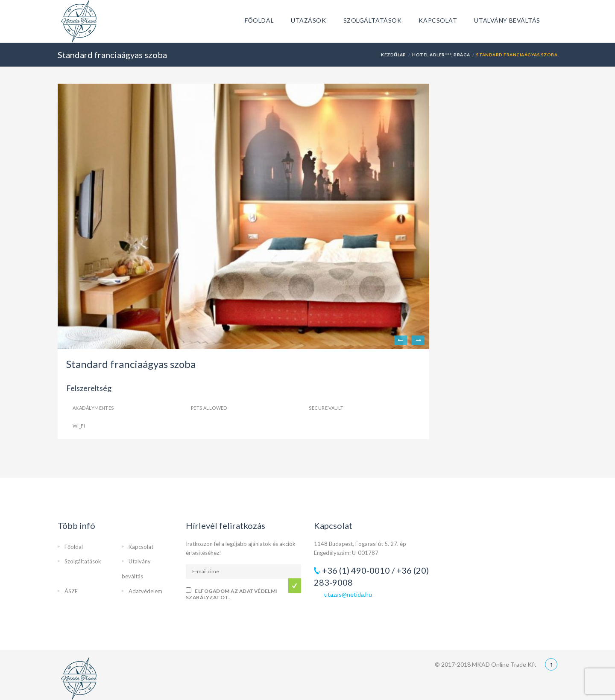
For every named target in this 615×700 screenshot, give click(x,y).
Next (418, 340)
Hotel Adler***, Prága (441, 55)
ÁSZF (71, 591)
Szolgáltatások (373, 20)
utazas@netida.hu (348, 594)
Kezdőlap (394, 55)
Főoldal (259, 20)
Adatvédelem (145, 591)
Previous (401, 340)
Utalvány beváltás (507, 20)
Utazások (308, 20)
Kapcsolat (438, 20)
